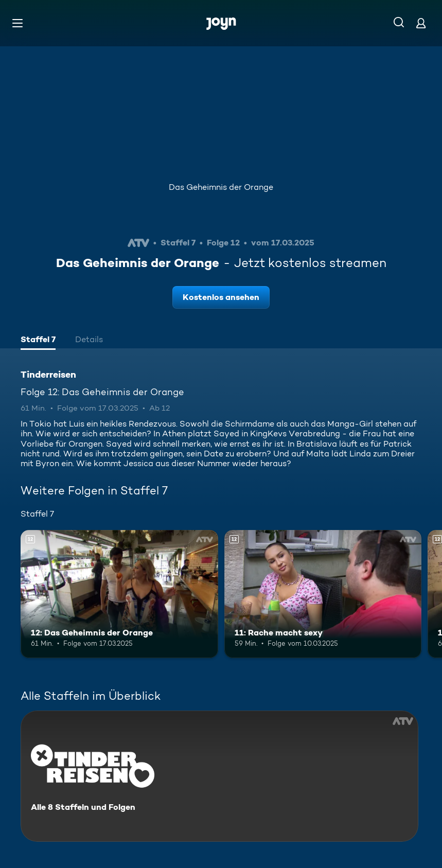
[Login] (421, 23)
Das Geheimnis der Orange (221, 187)
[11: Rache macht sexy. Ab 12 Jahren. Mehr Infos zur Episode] (323, 594)
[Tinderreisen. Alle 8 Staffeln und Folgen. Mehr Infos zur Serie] (219, 776)
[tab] (38, 341)
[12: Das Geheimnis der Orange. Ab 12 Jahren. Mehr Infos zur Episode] (119, 594)
